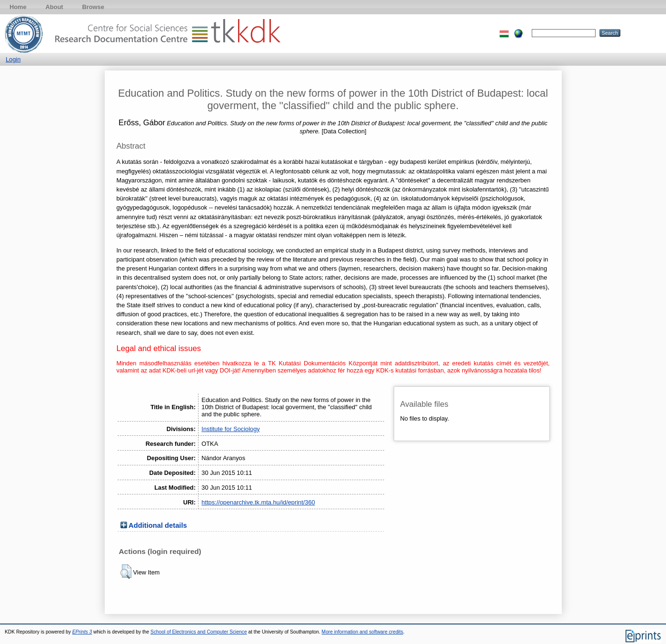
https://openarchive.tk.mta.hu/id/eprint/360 (258, 502)
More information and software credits (363, 632)
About (55, 7)
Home (18, 7)
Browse (93, 7)
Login (13, 59)
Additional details (158, 525)
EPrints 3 (82, 632)
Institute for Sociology (230, 429)
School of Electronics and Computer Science (199, 632)
